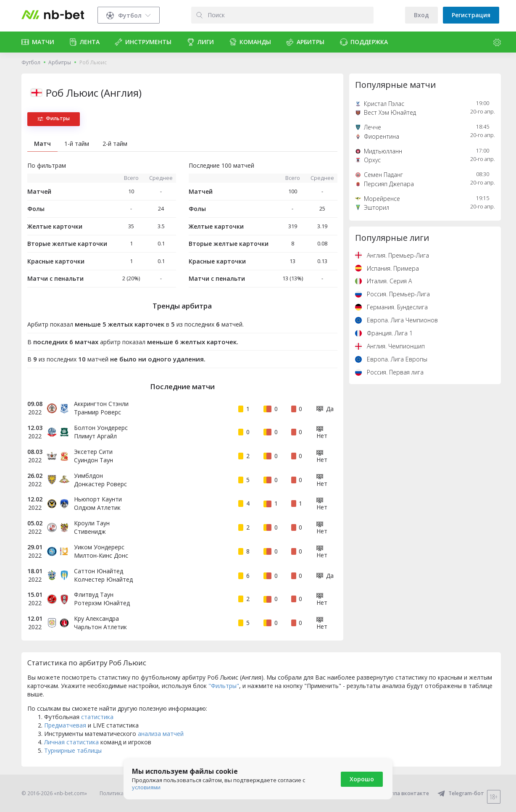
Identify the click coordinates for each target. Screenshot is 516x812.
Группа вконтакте (401, 793)
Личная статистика (71, 742)
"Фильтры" (224, 686)
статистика (97, 717)
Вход (421, 15)
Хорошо (362, 779)
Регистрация (471, 15)
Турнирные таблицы (73, 750)
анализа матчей (161, 734)
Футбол (31, 62)
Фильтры (54, 118)
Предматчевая (65, 725)
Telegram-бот (461, 793)
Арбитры (60, 62)
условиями (146, 787)
